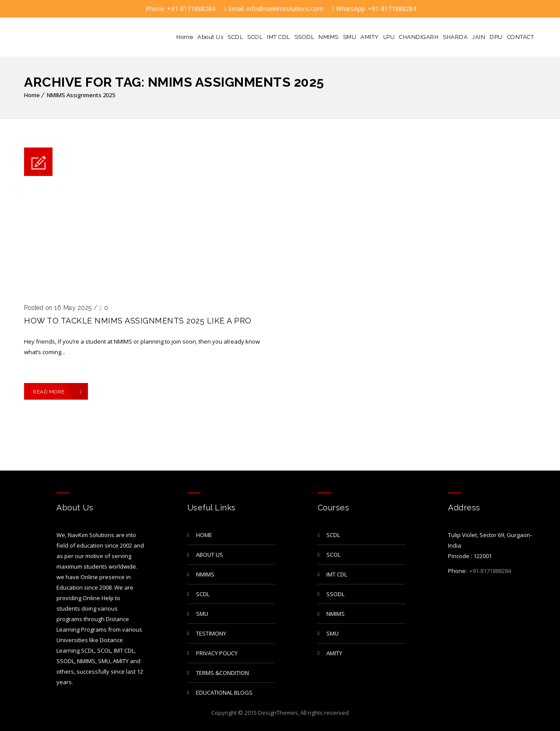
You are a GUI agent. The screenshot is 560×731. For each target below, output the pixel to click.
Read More (57, 392)
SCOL (255, 37)
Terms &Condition (222, 673)
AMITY (370, 37)
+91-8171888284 (490, 571)
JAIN (479, 37)
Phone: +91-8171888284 (180, 9)
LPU (389, 37)
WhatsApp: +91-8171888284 (374, 9)
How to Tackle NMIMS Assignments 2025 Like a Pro (138, 321)
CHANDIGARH (419, 37)
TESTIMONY (211, 633)
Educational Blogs (224, 692)
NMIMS (329, 37)
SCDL (235, 37)
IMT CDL (278, 37)
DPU (496, 37)
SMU (350, 37)
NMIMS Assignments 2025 (81, 95)
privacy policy (217, 653)
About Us (210, 37)
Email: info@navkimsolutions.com (273, 9)
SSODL (304, 37)
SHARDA (455, 37)
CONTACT (521, 37)
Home (185, 37)
